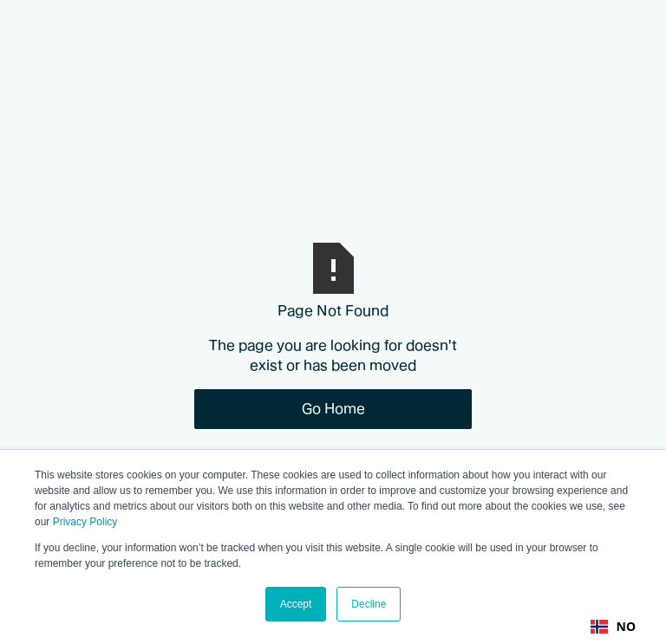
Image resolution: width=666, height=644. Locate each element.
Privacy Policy (85, 522)
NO (613, 626)
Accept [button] (296, 604)
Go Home (333, 408)
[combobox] (613, 627)
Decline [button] (369, 604)
